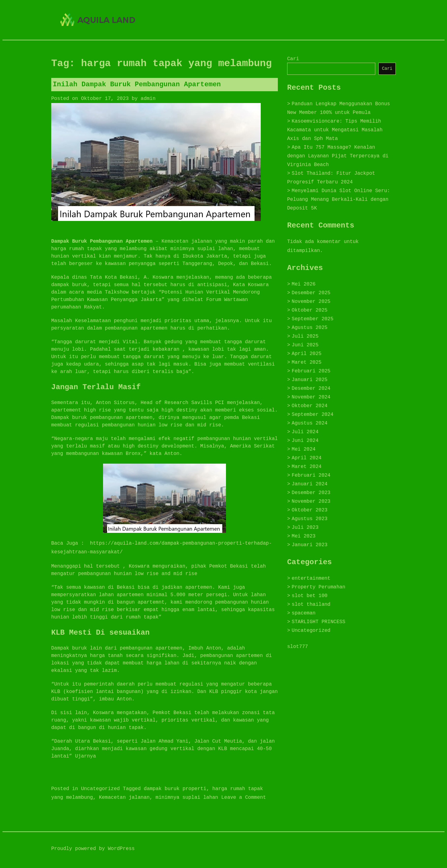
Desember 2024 (311, 389)
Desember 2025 (311, 293)
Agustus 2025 (310, 328)
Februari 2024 (311, 475)
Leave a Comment (244, 798)
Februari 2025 (311, 371)
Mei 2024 (304, 449)
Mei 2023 (304, 536)
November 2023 (311, 501)
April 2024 (307, 458)
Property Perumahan (319, 587)
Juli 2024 (305, 432)
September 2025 (313, 319)
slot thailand (311, 605)
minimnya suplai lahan (187, 798)
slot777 (298, 647)
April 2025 (307, 354)
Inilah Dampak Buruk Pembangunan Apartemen (137, 85)
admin (148, 99)
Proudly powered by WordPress (93, 849)
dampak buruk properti (175, 789)
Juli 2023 (305, 528)
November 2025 (311, 302)
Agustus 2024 (310, 423)
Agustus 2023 (310, 519)
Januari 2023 (310, 545)
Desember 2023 (311, 493)
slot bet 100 (310, 596)
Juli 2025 (305, 336)
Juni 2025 (305, 345)
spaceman (304, 613)
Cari (293, 59)
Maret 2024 (307, 467)
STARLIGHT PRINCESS (319, 622)
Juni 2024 (305, 441)
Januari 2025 (310, 380)
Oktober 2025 (310, 310)
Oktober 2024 (310, 406)
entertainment (311, 578)
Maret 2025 (307, 362)
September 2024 (313, 415)
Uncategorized (100, 789)
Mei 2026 (304, 284)
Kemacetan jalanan (124, 798)
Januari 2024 (310, 484)
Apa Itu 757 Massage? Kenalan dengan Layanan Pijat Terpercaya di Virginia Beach (338, 156)
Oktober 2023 (310, 510)
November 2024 (311, 397)
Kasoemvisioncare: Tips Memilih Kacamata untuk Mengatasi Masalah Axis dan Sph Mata (335, 130)
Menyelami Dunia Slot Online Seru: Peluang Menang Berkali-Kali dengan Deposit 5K (339, 200)
